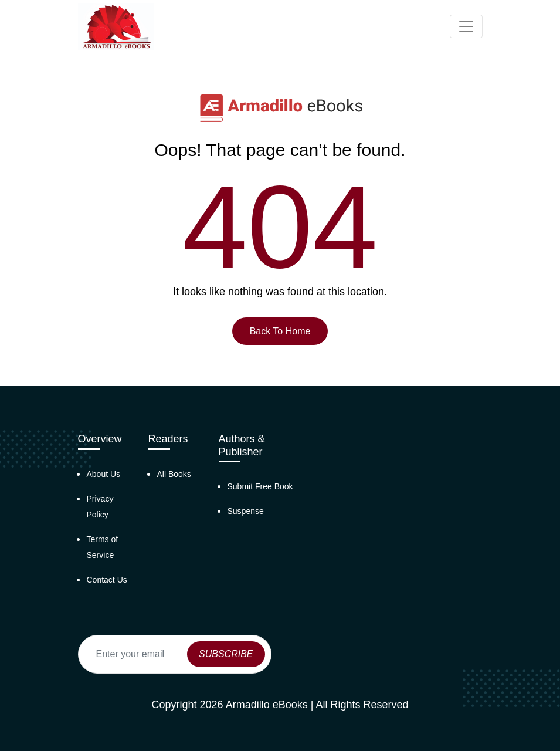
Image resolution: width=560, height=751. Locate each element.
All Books (174, 474)
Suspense (246, 511)
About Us (104, 474)
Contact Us (107, 580)
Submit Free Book (260, 486)
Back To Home (280, 331)
